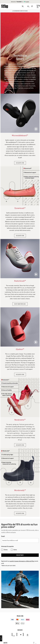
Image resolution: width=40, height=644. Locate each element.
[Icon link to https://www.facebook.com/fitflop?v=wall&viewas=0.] (13, 635)
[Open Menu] (38, 6)
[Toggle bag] (33, 6)
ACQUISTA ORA (20, 163)
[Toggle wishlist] (28, 6)
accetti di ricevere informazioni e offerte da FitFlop (22, 561)
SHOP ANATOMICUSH (20, 304)
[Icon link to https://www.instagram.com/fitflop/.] (19, 635)
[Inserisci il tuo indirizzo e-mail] (20, 540)
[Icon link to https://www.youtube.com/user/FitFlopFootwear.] (26, 635)
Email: (3, 536)
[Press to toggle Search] (23, 6)
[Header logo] (5, 6)
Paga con (20, 616)
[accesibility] (1, 638)
